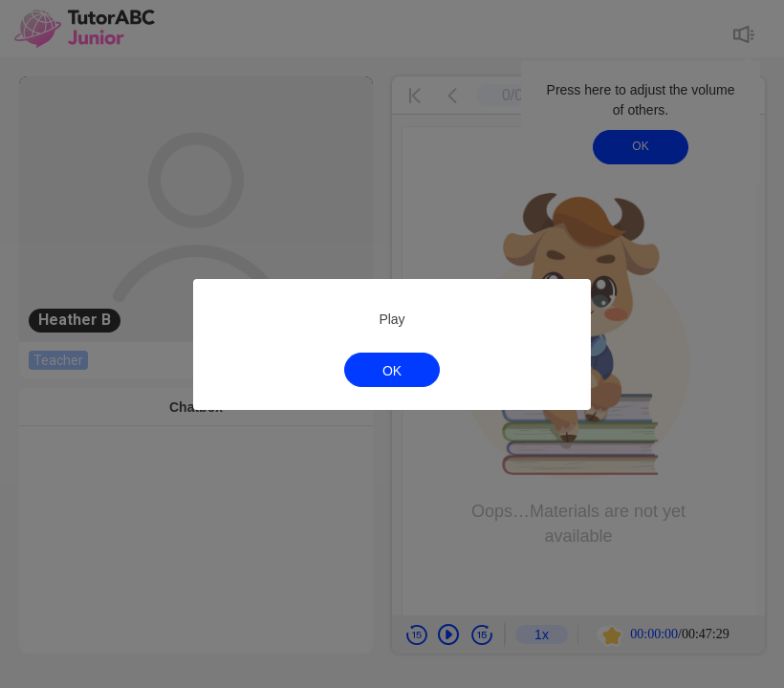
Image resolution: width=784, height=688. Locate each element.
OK (392, 371)
